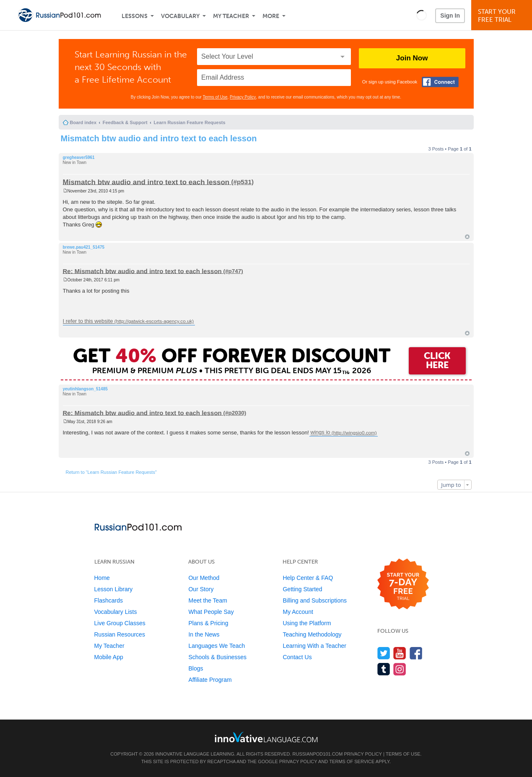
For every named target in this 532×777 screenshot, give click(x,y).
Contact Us (297, 657)
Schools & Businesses (217, 657)
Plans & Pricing (208, 623)
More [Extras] (271, 16)
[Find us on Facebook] (416, 653)
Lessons (135, 16)
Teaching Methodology (312, 634)
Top (467, 237)
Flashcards (109, 600)
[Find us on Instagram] (400, 669)
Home (102, 578)
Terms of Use (215, 97)
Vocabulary (180, 16)
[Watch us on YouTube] (400, 653)
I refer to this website (88, 321)
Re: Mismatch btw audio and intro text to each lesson (142, 271)
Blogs (196, 668)
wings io (320, 433)
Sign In (450, 16)
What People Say (211, 612)
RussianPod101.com (318, 754)
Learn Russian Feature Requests (189, 122)
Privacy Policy (243, 97)
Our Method (204, 578)
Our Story (201, 589)
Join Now (412, 58)
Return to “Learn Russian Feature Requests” (111, 472)
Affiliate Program (210, 680)
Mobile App (109, 657)
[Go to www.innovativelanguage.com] (266, 737)
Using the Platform (307, 623)
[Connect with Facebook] (440, 82)
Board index (83, 122)
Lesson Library (114, 589)
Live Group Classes (120, 623)
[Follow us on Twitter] (384, 653)
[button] (422, 15)
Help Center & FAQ (308, 578)
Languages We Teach (217, 646)
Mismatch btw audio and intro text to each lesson (159, 138)
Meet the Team (208, 600)
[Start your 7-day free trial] (403, 584)
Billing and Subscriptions (315, 600)
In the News (204, 634)
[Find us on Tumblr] (384, 669)
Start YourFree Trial (503, 16)
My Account (298, 612)
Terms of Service (352, 761)
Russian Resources (120, 634)
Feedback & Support (125, 122)
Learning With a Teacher (314, 646)
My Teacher (231, 16)
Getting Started (302, 589)
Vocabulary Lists (116, 612)
